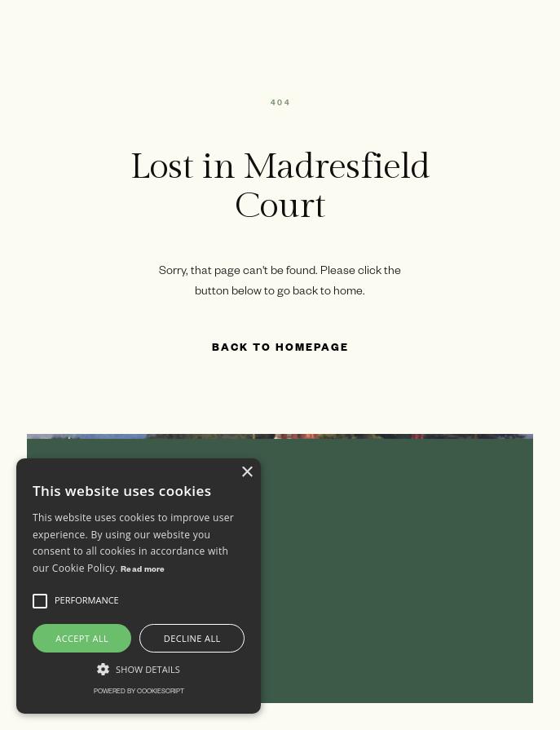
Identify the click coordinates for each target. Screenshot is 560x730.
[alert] (139, 586)
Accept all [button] (82, 638)
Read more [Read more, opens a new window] (143, 571)
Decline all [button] (192, 638)
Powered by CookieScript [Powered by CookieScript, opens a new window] (139, 692)
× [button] (247, 473)
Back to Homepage (280, 349)
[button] (40, 601)
